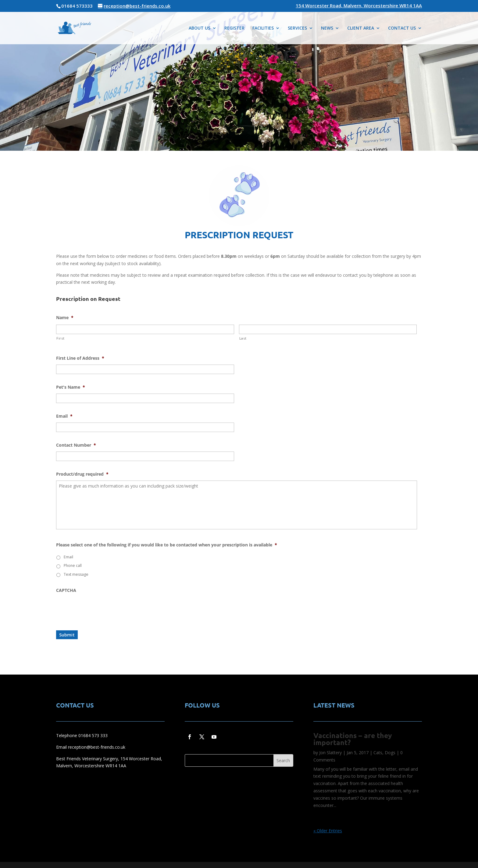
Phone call (73, 565)
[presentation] (102, 609)
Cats (378, 753)
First (60, 338)
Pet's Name (71, 387)
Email (64, 416)
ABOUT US (200, 28)
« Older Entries (328, 831)
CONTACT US (402, 28)
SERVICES (297, 28)
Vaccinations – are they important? (353, 739)
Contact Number (76, 445)
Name (65, 318)
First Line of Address (80, 358)
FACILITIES (263, 28)
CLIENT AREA (361, 28)
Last (243, 338)
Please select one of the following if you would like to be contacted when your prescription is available (167, 545)
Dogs (390, 753)
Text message (76, 574)
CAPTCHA (66, 590)
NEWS (327, 28)
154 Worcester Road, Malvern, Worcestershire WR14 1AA (359, 6)
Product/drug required (82, 474)
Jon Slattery (330, 753)
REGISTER (234, 28)
